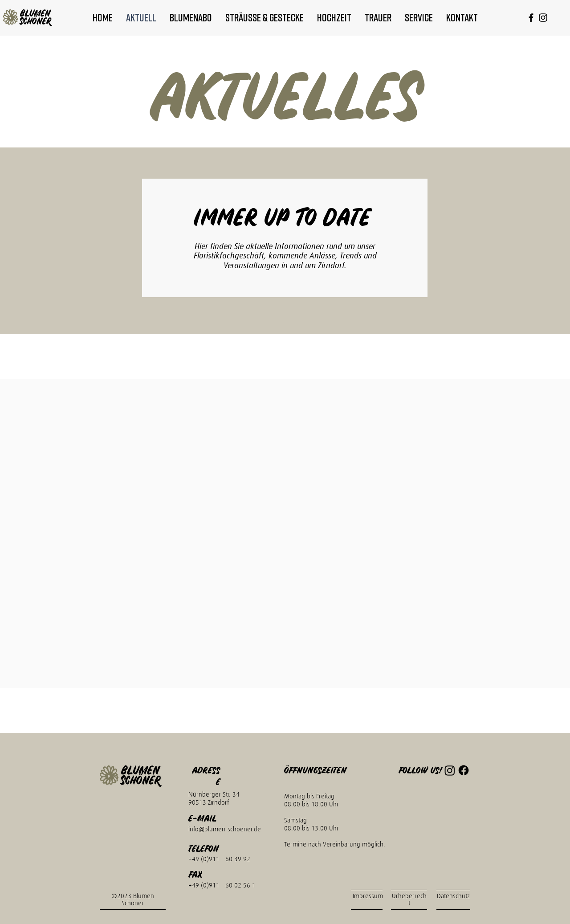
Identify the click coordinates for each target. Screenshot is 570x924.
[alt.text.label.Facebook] (531, 18)
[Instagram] (450, 770)
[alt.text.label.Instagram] (543, 18)
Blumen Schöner (138, 899)
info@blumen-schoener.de (225, 829)
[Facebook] (464, 770)
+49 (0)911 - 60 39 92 (219, 859)
